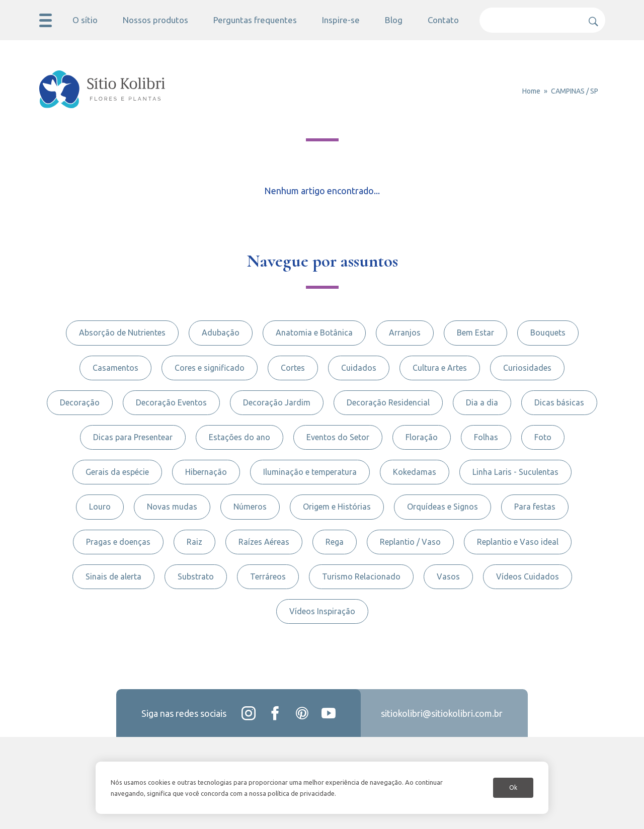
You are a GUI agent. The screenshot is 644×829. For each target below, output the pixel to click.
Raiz (194, 542)
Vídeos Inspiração (322, 611)
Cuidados (359, 368)
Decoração (80, 402)
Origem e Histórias (337, 507)
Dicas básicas (559, 402)
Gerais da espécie (117, 472)
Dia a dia (482, 402)
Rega (335, 542)
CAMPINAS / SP (575, 91)
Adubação (221, 333)
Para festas (535, 507)
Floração (422, 437)
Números (250, 507)
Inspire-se (341, 20)
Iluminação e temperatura (310, 472)
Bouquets (548, 333)
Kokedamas (415, 472)
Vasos (448, 576)
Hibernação (206, 472)
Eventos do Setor (338, 437)
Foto (543, 437)
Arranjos (405, 333)
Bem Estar (475, 333)
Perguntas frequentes (255, 20)
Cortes (293, 368)
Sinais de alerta (113, 576)
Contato (443, 20)
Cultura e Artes (440, 368)
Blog (394, 20)
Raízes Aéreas (264, 542)
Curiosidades (527, 368)
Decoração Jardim (277, 402)
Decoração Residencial (388, 402)
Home (531, 91)
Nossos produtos (155, 20)
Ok (513, 787)
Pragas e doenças (118, 542)
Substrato (196, 576)
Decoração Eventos (171, 402)
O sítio (85, 20)
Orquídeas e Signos (442, 507)
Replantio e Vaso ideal (518, 542)
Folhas (486, 437)
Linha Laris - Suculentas (515, 472)
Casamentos (115, 368)
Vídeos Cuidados (528, 576)
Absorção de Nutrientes (122, 333)
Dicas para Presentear (133, 437)
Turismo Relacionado (361, 576)
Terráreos (268, 576)
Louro (100, 507)
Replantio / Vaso (410, 542)
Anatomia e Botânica (314, 333)
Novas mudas (172, 507)
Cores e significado (210, 368)
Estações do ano (239, 437)
